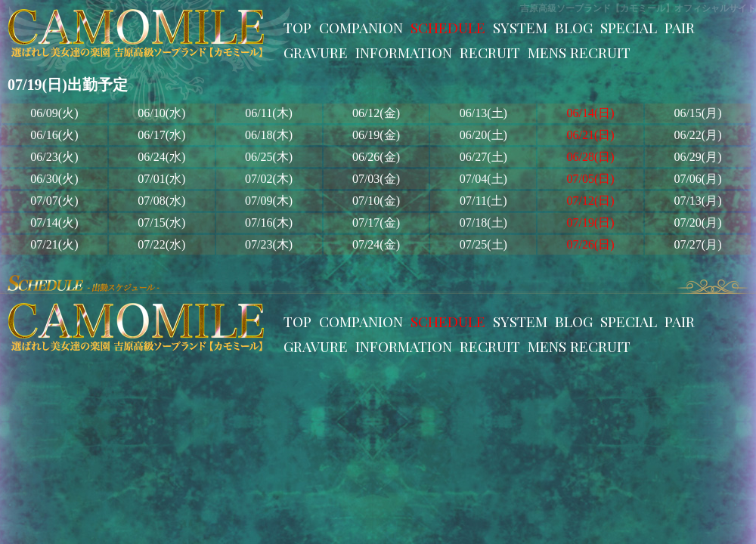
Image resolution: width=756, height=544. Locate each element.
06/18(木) (269, 135)
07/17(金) (376, 223)
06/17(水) (161, 135)
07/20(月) (697, 223)
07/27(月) (697, 244)
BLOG (574, 27)
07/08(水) (161, 201)
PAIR (680, 27)
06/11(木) (269, 113)
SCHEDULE (448, 27)
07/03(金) (376, 179)
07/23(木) (269, 244)
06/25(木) (269, 157)
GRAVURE (316, 52)
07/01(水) (161, 179)
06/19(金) (376, 135)
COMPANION (361, 27)
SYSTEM (520, 27)
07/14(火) (54, 223)
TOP (297, 27)
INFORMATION (404, 52)
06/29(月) (697, 157)
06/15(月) (697, 113)
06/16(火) (54, 135)
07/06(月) (697, 179)
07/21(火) (54, 244)
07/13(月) (697, 201)
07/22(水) (161, 244)
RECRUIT (490, 52)
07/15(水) (161, 223)
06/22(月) (697, 135)
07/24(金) (376, 244)
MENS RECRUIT (579, 52)
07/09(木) (269, 201)
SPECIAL (629, 27)
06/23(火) (54, 157)
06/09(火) (54, 113)
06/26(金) (376, 157)
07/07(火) (54, 201)
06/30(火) (54, 179)
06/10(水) (161, 113)
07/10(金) (376, 201)
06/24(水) (161, 157)
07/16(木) (269, 223)
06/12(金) (376, 113)
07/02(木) (269, 179)
